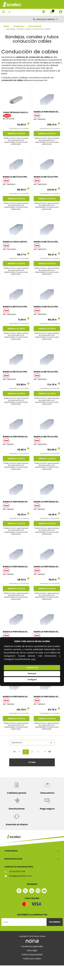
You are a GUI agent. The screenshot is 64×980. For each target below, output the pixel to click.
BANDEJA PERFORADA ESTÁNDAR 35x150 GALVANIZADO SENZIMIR (16, 437)
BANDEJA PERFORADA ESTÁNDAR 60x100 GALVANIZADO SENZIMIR (16, 567)
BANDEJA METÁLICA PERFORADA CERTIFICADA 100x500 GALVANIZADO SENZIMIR (47, 437)
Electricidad (35, 26)
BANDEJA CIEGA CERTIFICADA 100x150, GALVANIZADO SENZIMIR (16, 242)
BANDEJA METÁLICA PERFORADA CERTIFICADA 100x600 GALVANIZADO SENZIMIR (47, 372)
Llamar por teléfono (45, 19)
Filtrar (32, 762)
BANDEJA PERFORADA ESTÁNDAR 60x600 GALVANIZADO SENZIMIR (16, 697)
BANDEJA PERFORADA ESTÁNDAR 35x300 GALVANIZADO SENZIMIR (47, 502)
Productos (19, 26)
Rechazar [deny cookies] (32, 674)
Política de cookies (32, 959)
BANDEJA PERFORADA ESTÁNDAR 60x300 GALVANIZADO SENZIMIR (47, 697)
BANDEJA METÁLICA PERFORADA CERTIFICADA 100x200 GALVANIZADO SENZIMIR (16, 307)
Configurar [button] (32, 680)
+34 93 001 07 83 (15, 872)
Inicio (6, 26)
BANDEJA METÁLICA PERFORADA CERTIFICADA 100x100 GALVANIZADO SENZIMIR (47, 242)
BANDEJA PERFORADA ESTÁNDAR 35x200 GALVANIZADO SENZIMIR (47, 567)
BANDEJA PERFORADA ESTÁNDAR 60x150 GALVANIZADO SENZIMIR (16, 502)
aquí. (33, 659)
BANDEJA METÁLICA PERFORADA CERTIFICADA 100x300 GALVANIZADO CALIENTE (47, 177)
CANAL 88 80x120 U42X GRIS (16, 112)
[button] (37, 659)
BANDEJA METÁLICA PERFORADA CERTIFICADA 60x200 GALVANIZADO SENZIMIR (16, 177)
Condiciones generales (32, 946)
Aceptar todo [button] (32, 668)
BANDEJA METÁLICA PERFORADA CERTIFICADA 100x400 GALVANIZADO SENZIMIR (16, 372)
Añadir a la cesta (16, 134)
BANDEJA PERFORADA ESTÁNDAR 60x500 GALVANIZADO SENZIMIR (47, 632)
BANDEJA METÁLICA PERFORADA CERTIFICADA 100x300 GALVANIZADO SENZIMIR (47, 307)
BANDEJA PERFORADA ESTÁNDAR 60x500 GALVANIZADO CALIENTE (47, 112)
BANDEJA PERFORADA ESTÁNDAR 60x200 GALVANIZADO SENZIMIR (16, 632)
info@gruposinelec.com (18, 876)
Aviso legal (32, 950)
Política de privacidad (32, 955)
